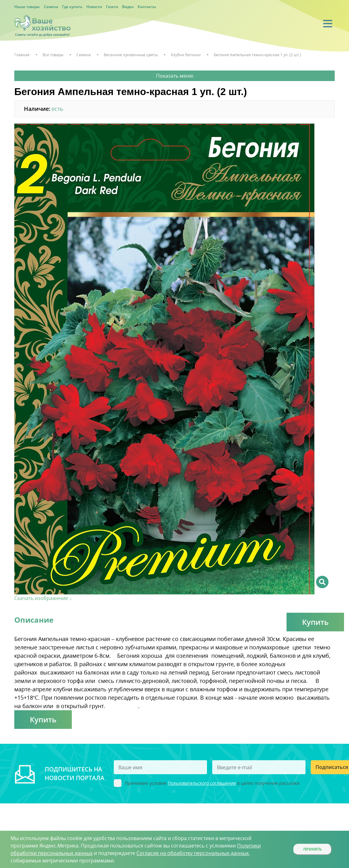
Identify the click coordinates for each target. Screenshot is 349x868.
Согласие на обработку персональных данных (193, 853)
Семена (51, 7)
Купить (315, 622)
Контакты (147, 7)
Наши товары (27, 7)
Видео (128, 7)
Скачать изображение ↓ (43, 598)
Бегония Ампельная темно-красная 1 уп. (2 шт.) (257, 55)
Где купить (72, 7)
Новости (94, 7)
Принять (312, 849)
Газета (112, 7)
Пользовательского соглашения (202, 783)
